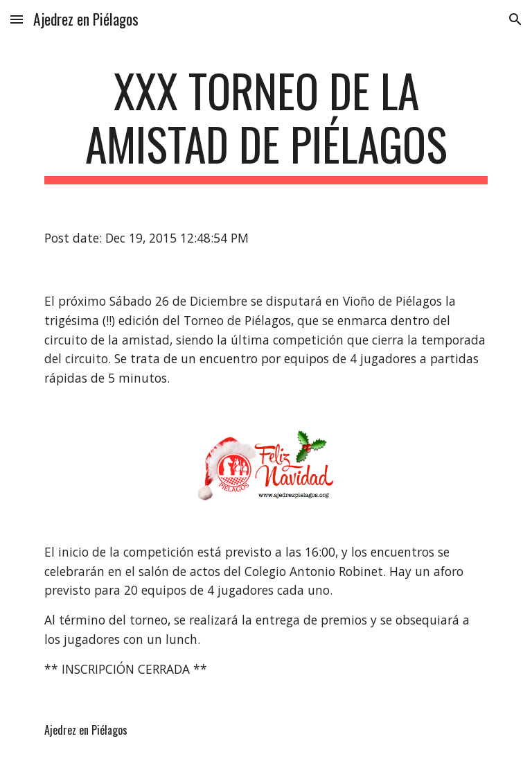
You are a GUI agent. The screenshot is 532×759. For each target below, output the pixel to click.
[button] (17, 19)
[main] (266, 124)
